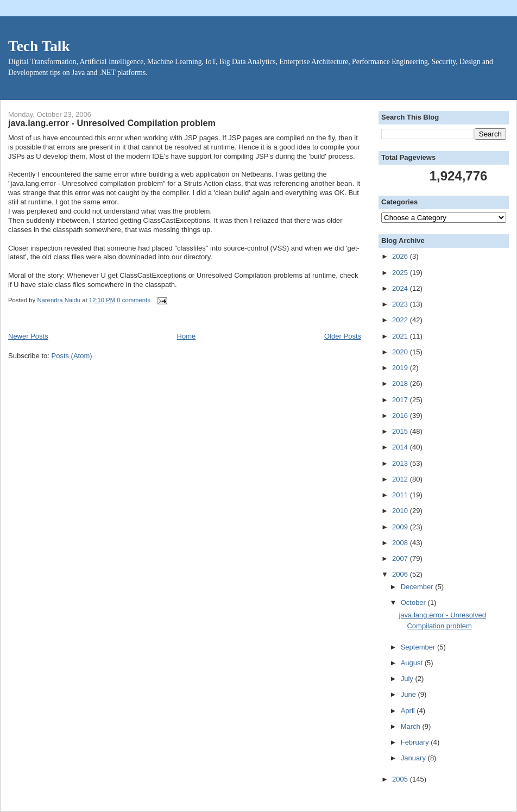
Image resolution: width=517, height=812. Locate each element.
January (414, 758)
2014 (401, 447)
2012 (401, 479)
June (409, 694)
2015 (401, 431)
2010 (401, 511)
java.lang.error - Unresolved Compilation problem (112, 123)
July (408, 679)
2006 (401, 574)
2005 (401, 779)
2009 (401, 527)
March (412, 726)
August (413, 663)
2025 (401, 273)
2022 (401, 320)
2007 (401, 558)
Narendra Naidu (59, 300)
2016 (401, 416)
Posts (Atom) (72, 356)
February (416, 742)
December (418, 587)
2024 (401, 288)
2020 (401, 352)
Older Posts (343, 336)
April (409, 711)
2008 (401, 543)
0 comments (134, 300)
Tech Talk (39, 46)
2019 (401, 368)
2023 (401, 304)
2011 (401, 495)
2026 (401, 256)
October (414, 602)
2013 (401, 463)
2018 (401, 383)
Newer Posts (28, 336)
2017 (401, 400)
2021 (401, 336)
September (419, 647)
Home (187, 336)
